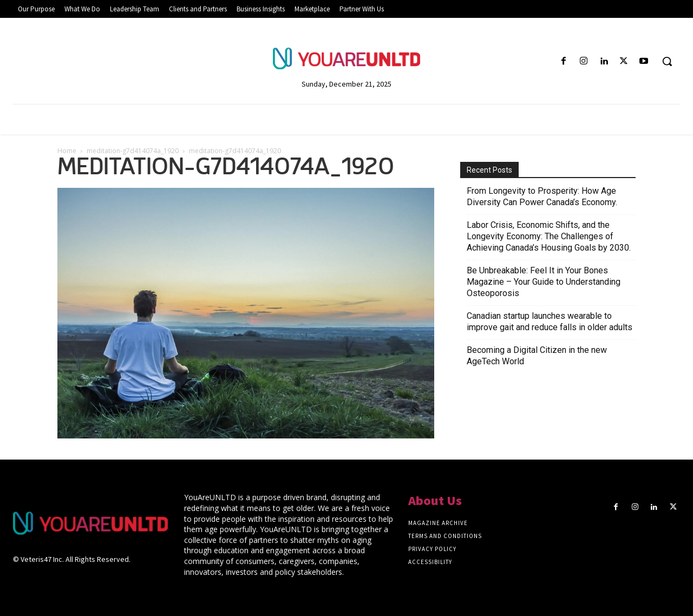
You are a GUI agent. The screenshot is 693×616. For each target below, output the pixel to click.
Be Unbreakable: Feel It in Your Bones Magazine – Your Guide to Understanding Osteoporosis (544, 282)
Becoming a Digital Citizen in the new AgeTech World (537, 356)
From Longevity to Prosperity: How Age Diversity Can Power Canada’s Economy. (542, 196)
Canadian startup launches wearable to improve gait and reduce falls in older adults (550, 322)
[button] (667, 61)
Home (67, 151)
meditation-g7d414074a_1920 (133, 151)
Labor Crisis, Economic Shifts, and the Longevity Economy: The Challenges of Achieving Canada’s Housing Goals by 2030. (549, 236)
